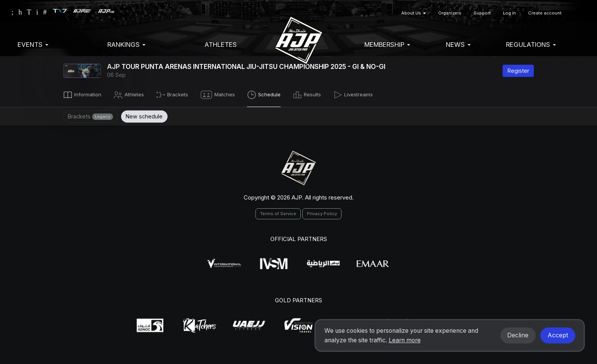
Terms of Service (278, 212)
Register (518, 71)
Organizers (450, 13)
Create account (545, 13)
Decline (518, 335)
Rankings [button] (126, 45)
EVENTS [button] (33, 45)
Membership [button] (387, 45)
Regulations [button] (531, 45)
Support (482, 13)
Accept (558, 335)
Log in (509, 13)
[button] (577, 13)
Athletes (221, 45)
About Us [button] (414, 13)
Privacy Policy (322, 212)
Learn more (405, 340)
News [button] (458, 45)
